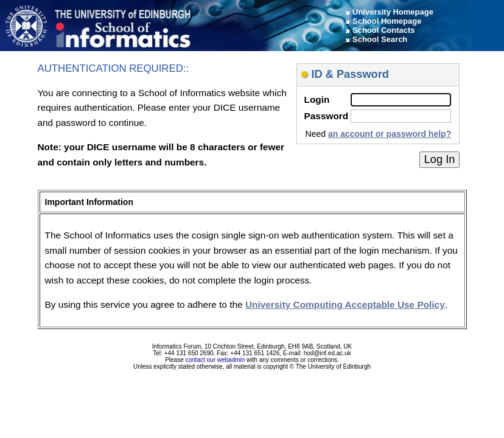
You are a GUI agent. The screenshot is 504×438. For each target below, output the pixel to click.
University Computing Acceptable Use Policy (345, 304)
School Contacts (384, 30)
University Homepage (393, 12)
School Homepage (387, 21)
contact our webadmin (215, 360)
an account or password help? (390, 134)
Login (317, 99)
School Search (380, 39)
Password (327, 116)
